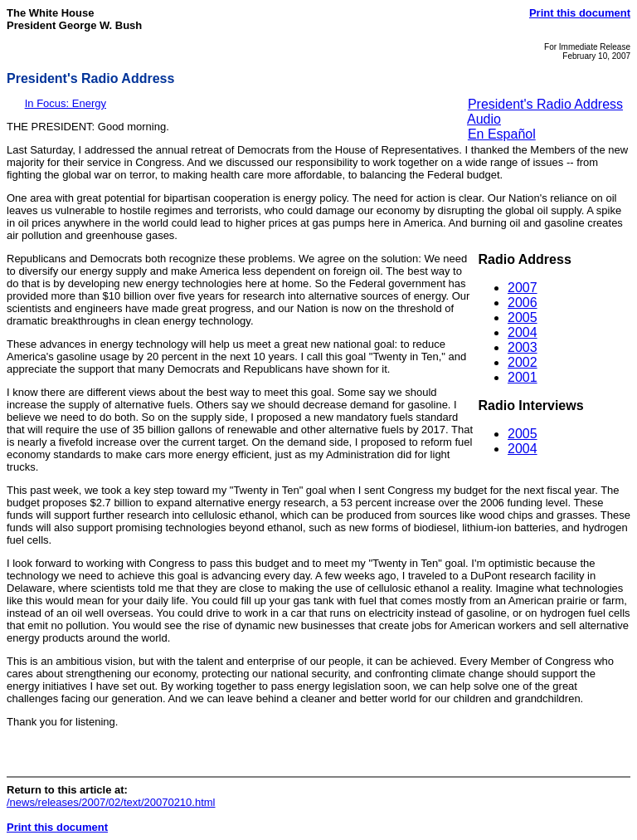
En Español (502, 134)
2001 (523, 377)
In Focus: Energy (66, 103)
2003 (523, 347)
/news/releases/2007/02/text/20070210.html (111, 802)
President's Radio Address (545, 104)
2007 (523, 288)
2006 (523, 303)
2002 (523, 362)
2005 (523, 317)
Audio (484, 119)
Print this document (580, 13)
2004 (523, 332)
